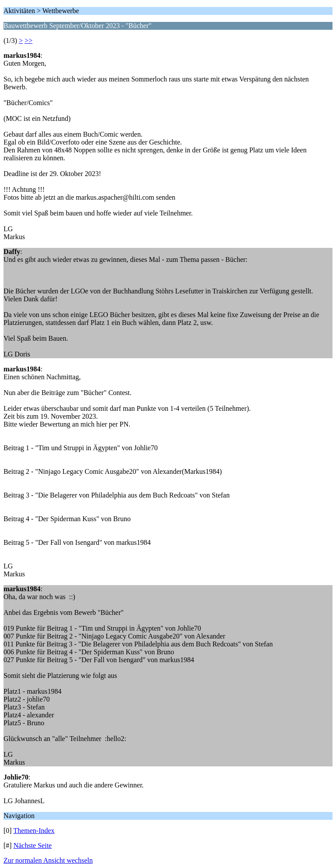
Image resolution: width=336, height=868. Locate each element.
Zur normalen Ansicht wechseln (48, 860)
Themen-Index (34, 831)
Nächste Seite (33, 845)
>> (28, 41)
